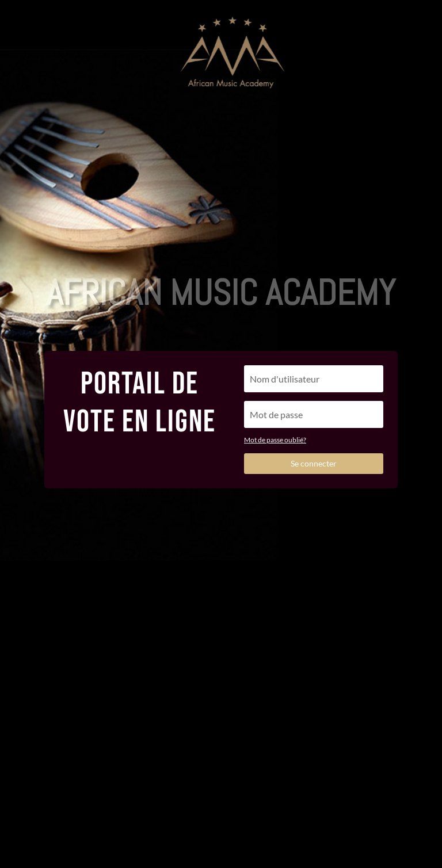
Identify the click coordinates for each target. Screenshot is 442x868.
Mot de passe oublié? (275, 440)
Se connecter (314, 463)
